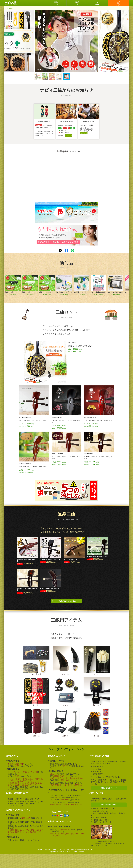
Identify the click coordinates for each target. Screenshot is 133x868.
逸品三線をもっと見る (68, 601)
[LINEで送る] (72, 251)
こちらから (68, 135)
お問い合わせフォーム (109, 788)
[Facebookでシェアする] (66, 251)
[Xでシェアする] (61, 251)
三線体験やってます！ (89, 122)
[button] (37, 77)
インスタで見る (75, 151)
